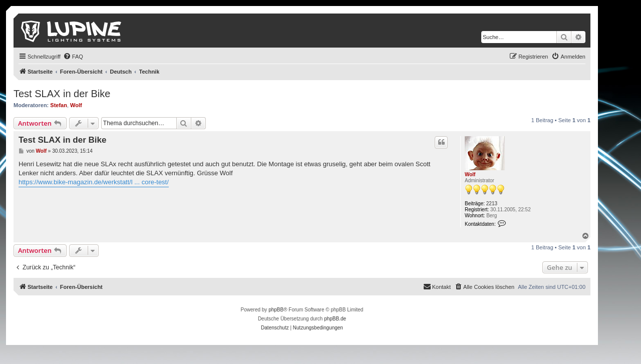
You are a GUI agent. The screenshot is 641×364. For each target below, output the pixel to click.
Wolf (76, 105)
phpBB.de (335, 319)
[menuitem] (73, 57)
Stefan (59, 105)
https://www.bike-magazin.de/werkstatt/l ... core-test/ (94, 182)
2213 (492, 204)
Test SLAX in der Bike (62, 94)
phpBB (276, 310)
